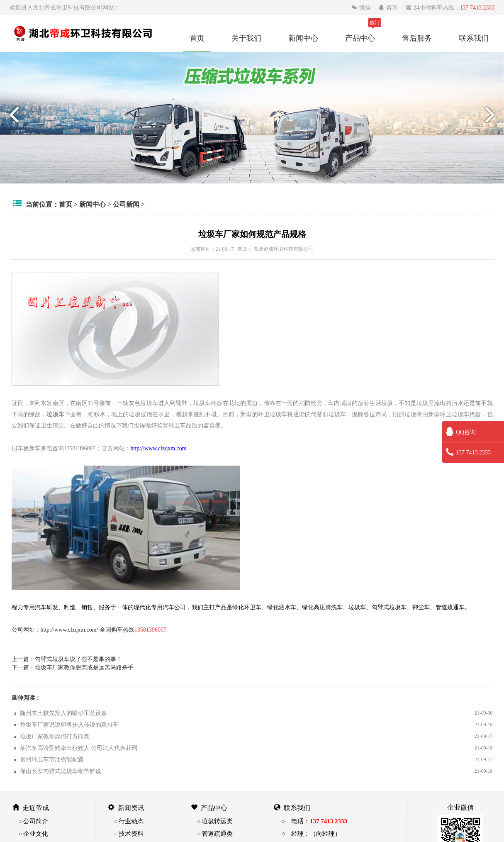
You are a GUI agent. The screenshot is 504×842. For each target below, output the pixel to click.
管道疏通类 (217, 833)
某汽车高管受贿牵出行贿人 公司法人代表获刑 (79, 748)
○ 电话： (314, 821)
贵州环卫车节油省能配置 (52, 759)
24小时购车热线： (450, 7)
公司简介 (36, 821)
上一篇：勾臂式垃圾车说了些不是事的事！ (67, 659)
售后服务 (417, 38)
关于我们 (246, 38)
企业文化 (36, 833)
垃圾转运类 (217, 821)
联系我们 (474, 38)
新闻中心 (303, 38)
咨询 (389, 7)
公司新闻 (126, 204)
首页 (197, 38)
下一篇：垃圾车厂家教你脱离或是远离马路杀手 (73, 667)
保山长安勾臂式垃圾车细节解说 (61, 771)
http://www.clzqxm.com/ (69, 630)
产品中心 (360, 38)
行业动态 (131, 821)
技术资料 (131, 833)
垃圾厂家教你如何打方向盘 (55, 736)
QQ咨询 (461, 432)
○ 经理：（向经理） (311, 833)
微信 (362, 7)
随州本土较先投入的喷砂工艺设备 (63, 713)
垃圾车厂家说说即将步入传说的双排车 (69, 725)
